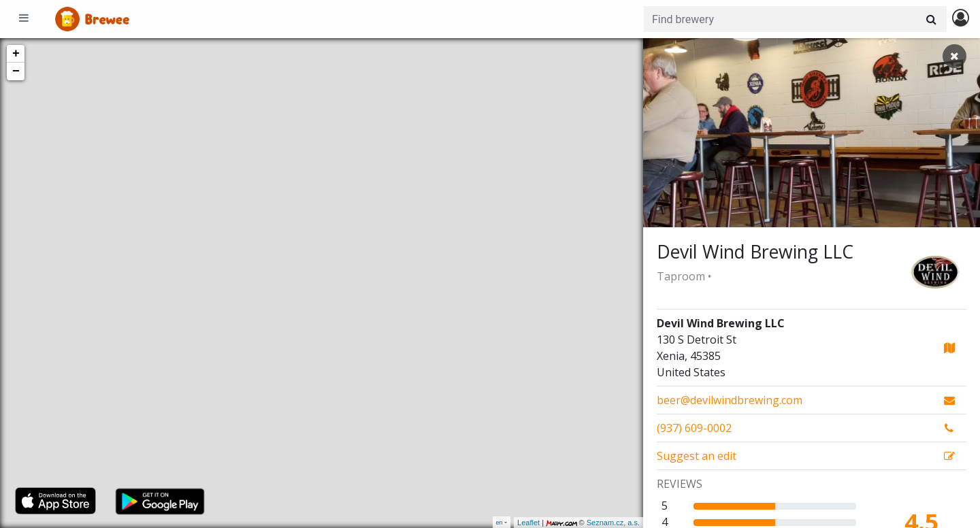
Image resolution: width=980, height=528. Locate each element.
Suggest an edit (697, 456)
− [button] (16, 71)
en (500, 522)
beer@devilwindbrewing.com (730, 400)
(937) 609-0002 (694, 428)
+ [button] (16, 54)
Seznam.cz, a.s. (613, 523)
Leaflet (528, 523)
